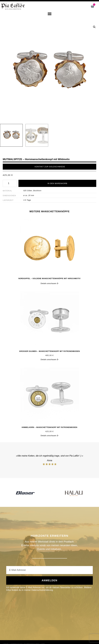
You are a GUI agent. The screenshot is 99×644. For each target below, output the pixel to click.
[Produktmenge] (10, 183)
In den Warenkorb (57, 183)
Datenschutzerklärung (42, 590)
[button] (49, 14)
